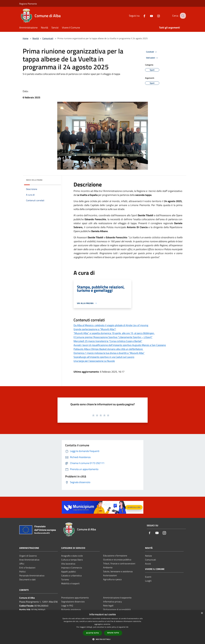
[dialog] (102, 627)
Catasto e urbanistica (71, 576)
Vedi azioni (152, 58)
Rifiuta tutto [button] (113, 633)
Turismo (65, 579)
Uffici (22, 564)
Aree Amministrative (29, 560)
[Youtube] (149, 16)
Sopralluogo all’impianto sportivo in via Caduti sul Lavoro (104, 357)
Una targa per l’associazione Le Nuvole (94, 361)
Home (26, 38)
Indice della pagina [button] (34, 180)
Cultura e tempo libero (72, 560)
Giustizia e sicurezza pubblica (117, 560)
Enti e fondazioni (27, 568)
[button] (102, 639)
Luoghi (148, 581)
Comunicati (48, 38)
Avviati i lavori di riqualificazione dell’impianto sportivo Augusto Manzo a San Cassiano (120, 345)
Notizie (148, 556)
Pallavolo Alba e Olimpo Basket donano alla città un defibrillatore (108, 349)
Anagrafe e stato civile (72, 556)
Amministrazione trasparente (117, 598)
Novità (36, 38)
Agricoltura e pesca (112, 579)
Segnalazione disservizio (73, 602)
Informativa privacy (112, 602)
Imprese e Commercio (72, 568)
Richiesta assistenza (71, 609)
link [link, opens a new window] (127, 627)
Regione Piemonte (28, 4)
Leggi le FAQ (67, 606)
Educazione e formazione (115, 556)
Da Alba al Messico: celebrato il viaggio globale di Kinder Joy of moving (111, 325)
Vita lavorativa (68, 564)
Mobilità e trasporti (70, 583)
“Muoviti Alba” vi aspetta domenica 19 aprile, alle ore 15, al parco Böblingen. (114, 333)
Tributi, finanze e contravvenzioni (119, 563)
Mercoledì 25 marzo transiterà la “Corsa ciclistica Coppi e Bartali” (108, 341)
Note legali (108, 606)
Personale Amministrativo (32, 576)
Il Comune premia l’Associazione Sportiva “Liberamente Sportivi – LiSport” (113, 337)
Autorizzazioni (110, 575)
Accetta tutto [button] (92, 633)
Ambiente (108, 567)
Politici (23, 572)
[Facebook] (142, 16)
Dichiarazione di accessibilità (117, 609)
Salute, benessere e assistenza (118, 571)
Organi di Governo (28, 556)
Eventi (148, 577)
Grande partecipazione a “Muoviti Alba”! (95, 329)
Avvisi (148, 564)
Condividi (152, 52)
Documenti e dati (27, 579)
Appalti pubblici (69, 572)
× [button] (202, 613)
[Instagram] (156, 16)
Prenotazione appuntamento (75, 598)
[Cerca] (182, 16)
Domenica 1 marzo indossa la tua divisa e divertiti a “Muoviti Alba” (109, 353)
